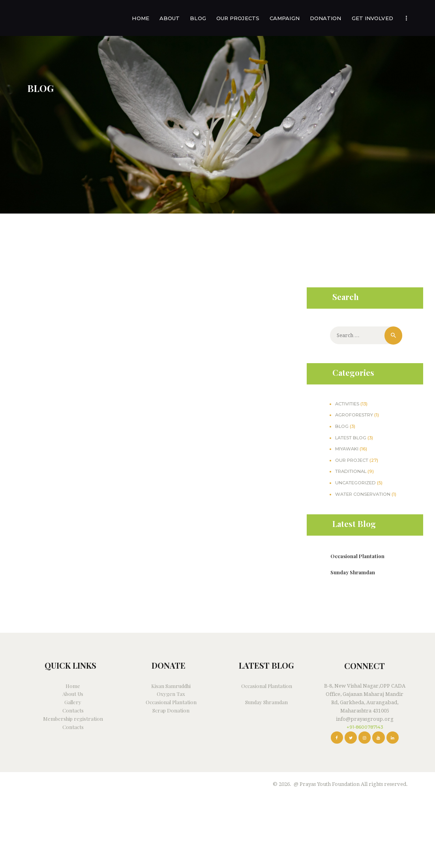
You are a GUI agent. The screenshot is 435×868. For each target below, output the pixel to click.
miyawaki (347, 449)
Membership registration (73, 719)
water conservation (363, 494)
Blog (342, 426)
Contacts (73, 710)
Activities (347, 404)
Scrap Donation (171, 710)
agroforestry (354, 415)
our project (352, 460)
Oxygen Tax (171, 694)
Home (73, 686)
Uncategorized (355, 483)
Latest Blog (351, 438)
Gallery (73, 702)
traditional (351, 471)
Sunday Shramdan (353, 572)
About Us (73, 694)
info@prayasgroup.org (365, 719)
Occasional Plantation (357, 556)
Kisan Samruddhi (171, 686)
